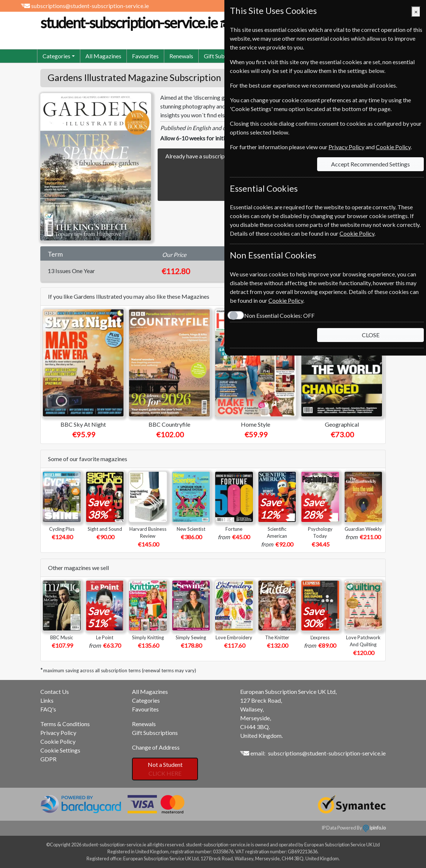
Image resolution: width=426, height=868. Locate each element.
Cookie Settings (60, 750)
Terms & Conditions (65, 724)
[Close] (416, 12)
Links (47, 700)
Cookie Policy (58, 741)
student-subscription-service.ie (146, 23)
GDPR (48, 759)
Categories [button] (56, 56)
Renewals (181, 56)
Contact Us (55, 692)
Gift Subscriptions (155, 733)
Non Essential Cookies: (279, 315)
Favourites (145, 56)
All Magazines (103, 56)
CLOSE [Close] (371, 335)
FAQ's (48, 709)
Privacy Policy (58, 733)
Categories (146, 700)
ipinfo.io (374, 828)
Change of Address (156, 747)
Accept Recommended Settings (370, 164)
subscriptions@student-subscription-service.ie (90, 6)
